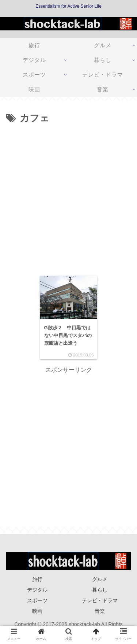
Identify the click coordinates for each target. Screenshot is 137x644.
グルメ (100, 579)
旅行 (37, 579)
